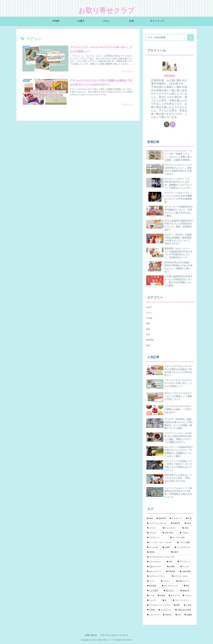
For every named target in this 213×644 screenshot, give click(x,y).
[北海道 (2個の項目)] (151, 610)
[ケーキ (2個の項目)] (151, 596)
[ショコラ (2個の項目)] (153, 600)
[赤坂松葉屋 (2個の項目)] (186, 572)
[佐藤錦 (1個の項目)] (188, 615)
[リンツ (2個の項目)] (152, 581)
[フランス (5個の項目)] (153, 533)
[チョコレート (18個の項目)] (176, 518)
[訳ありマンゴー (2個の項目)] (156, 567)
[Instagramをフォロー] (173, 124)
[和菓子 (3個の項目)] (182, 552)
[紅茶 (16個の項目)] (189, 518)
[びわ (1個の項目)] (178, 615)
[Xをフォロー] (167, 124)
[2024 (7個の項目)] (188, 523)
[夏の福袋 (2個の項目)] (153, 586)
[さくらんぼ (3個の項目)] (153, 547)
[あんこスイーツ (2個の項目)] (155, 572)
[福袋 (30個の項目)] (150, 518)
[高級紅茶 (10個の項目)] (176, 523)
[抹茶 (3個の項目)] (171, 562)
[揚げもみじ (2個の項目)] (171, 591)
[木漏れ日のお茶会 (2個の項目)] (184, 610)
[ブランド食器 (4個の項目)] (185, 543)
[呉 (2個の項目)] (166, 600)
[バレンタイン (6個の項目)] (171, 528)
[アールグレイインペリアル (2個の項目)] (159, 605)
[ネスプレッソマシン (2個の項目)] (158, 576)
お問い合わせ (91, 635)
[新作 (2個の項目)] (188, 586)
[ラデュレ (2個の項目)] (188, 596)
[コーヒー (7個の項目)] (154, 528)
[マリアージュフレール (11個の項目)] (158, 523)
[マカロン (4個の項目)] (186, 533)
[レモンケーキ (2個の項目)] (154, 615)
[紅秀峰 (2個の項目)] (172, 567)
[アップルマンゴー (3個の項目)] (183, 547)
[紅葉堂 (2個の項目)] (162, 596)
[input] (170, 38)
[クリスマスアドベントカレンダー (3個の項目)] (170, 557)
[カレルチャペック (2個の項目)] (171, 586)
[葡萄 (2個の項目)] (177, 605)
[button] (191, 38)
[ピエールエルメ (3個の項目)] (155, 562)
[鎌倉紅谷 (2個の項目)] (186, 591)
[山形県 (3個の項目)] (167, 547)
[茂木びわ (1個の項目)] (168, 615)
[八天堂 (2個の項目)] (188, 605)
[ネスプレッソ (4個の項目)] (157, 538)
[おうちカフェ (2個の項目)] (165, 610)
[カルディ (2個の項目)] (167, 581)
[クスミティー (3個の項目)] (185, 562)
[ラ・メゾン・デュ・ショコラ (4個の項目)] (161, 543)
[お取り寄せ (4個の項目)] (170, 533)
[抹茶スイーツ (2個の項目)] (184, 581)
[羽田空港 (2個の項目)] (171, 572)
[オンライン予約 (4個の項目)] (181, 538)
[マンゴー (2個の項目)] (186, 567)
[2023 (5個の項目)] (187, 528)
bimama (170, 75)
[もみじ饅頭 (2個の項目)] (154, 591)
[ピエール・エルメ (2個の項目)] (182, 576)
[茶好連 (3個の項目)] (158, 552)
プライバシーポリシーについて (114, 635)
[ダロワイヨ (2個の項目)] (174, 596)
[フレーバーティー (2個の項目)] (183, 600)
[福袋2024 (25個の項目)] (161, 518)
